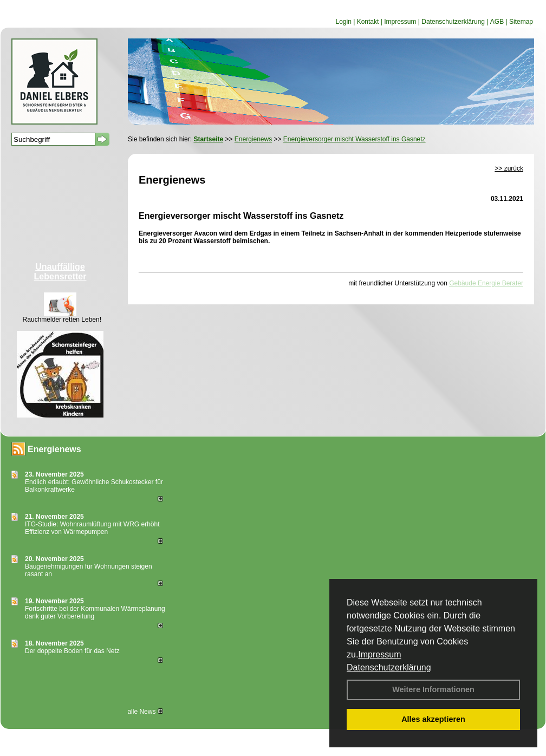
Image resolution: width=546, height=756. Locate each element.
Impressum (379, 654)
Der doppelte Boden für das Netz (72, 651)
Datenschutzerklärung (389, 667)
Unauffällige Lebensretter (60, 272)
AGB (497, 22)
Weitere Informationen (433, 689)
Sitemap (521, 22)
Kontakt (368, 22)
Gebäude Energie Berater (486, 283)
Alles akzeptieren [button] (433, 719)
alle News (145, 712)
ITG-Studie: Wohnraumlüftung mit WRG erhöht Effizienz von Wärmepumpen (92, 528)
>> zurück (509, 168)
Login (343, 22)
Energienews (54, 449)
